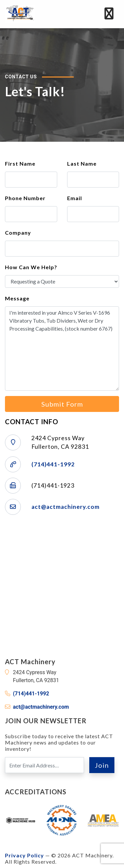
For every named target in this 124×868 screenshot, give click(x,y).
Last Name (82, 163)
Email (75, 198)
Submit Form (62, 404)
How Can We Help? (31, 267)
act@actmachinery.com (65, 507)
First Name (20, 163)
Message (17, 298)
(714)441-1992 (53, 464)
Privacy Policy (24, 855)
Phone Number (25, 198)
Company (18, 233)
